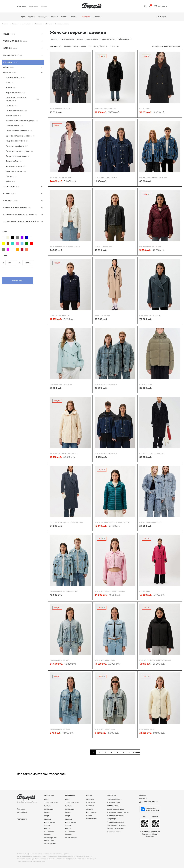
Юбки (8, 181)
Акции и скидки (50, 843)
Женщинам (22, 6)
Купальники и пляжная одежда (20, 121)
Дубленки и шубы (124, 39)
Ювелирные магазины (116, 828)
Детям (44, 6)
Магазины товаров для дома (118, 812)
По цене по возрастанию (75, 46)
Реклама (143, 795)
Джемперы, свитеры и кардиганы (16, 99)
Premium (38, 24)
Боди (8, 82)
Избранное (162, 6)
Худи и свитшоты (14, 171)
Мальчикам (91, 802)
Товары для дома (13, 41)
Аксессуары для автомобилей (20, 222)
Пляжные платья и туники (18, 151)
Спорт (7, 193)
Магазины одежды (114, 799)
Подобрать (18, 281)
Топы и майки (12, 161)
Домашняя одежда (15, 110)
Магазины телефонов (116, 821)
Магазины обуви (114, 802)
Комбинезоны (12, 116)
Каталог (15, 24)
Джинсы (10, 105)
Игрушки (90, 809)
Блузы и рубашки (14, 77)
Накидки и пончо (92, 39)
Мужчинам (34, 6)
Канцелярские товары (15, 207)
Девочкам (90, 799)
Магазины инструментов (117, 825)
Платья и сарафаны (15, 146)
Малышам (90, 806)
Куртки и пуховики (108, 39)
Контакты (143, 798)
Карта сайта (22, 819)
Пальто (54, 39)
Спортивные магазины (116, 809)
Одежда (49, 24)
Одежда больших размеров (19, 136)
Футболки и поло (14, 166)
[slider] (3, 269)
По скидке (114, 46)
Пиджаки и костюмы (15, 141)
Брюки (9, 87)
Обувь (6, 34)
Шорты (9, 176)
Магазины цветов (114, 831)
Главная (5, 24)
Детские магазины (115, 806)
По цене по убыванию (98, 46)
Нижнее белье (13, 126)
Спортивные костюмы (16, 156)
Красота (8, 200)
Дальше (136, 752)
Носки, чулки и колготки (17, 131)
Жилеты (80, 39)
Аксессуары (10, 55)
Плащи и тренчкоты (67, 39)
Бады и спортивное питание (19, 215)
